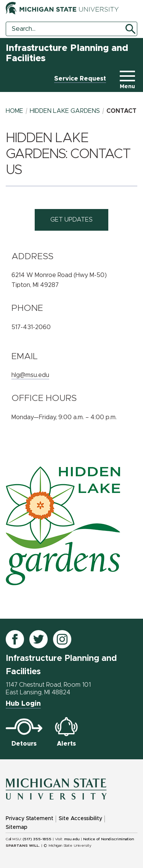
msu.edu (72, 839)
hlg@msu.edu (30, 375)
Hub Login (23, 704)
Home (14, 111)
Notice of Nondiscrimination (108, 839)
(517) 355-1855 (37, 839)
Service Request (80, 79)
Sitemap (17, 827)
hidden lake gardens (65, 111)
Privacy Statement (30, 819)
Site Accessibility (80, 819)
